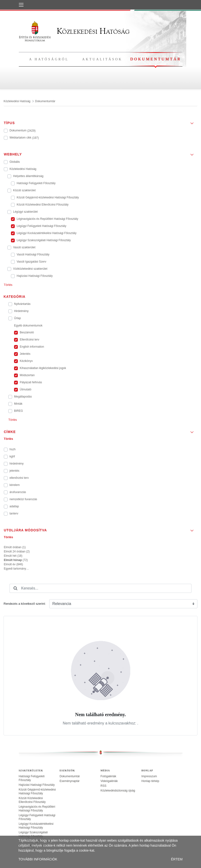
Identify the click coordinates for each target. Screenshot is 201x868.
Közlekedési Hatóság (74, 31)
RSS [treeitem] (104, 786)
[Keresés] (15, 588)
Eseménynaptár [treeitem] (70, 781)
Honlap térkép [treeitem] (150, 781)
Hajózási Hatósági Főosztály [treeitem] (37, 785)
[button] (100, 121)
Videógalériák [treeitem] (109, 781)
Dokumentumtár (156, 59)
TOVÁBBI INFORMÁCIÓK (38, 859)
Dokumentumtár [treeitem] (70, 776)
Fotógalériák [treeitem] (108, 776)
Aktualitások (102, 59)
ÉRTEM (177, 859)
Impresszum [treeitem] (149, 776)
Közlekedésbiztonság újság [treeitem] (118, 791)
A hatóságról (49, 59)
